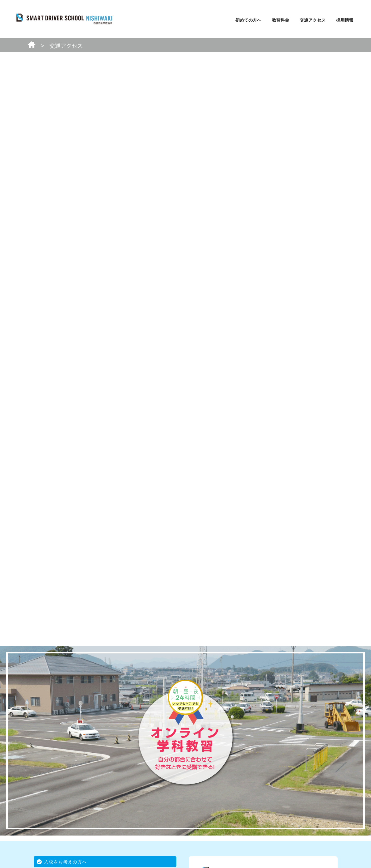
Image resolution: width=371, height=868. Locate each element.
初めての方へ (248, 20)
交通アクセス (313, 20)
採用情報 (345, 20)
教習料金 (280, 20)
